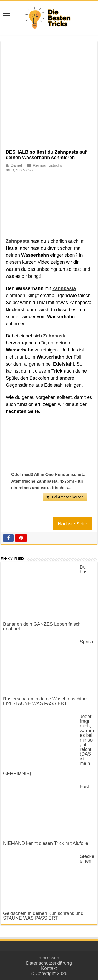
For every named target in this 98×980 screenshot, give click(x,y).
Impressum (49, 958)
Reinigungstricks (48, 165)
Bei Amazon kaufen (68, 497)
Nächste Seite (72, 524)
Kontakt (49, 968)
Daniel (16, 165)
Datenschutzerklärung (49, 963)
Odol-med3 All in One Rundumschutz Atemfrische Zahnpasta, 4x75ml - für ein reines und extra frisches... (48, 481)
